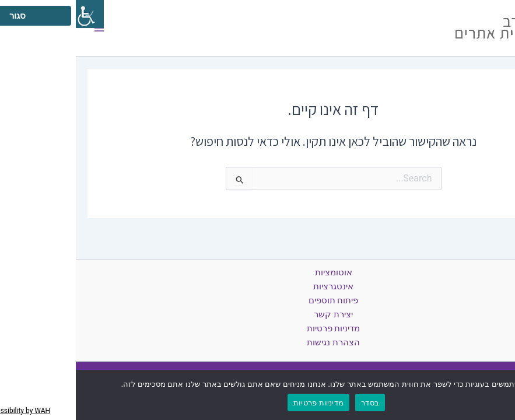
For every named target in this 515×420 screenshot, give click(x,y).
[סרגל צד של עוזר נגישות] (14, 14)
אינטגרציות (257, 286)
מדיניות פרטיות (258, 328)
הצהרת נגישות (257, 342)
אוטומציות (258, 272)
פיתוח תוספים (258, 300)
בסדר (294, 403)
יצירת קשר (257, 314)
